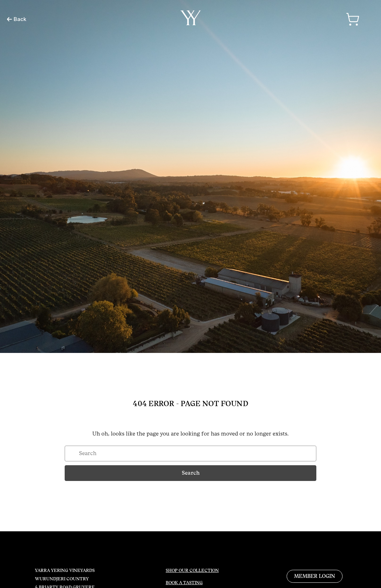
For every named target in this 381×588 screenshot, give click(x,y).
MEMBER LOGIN (315, 576)
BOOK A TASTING (184, 583)
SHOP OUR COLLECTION (192, 571)
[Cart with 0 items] (353, 19)
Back (17, 19)
